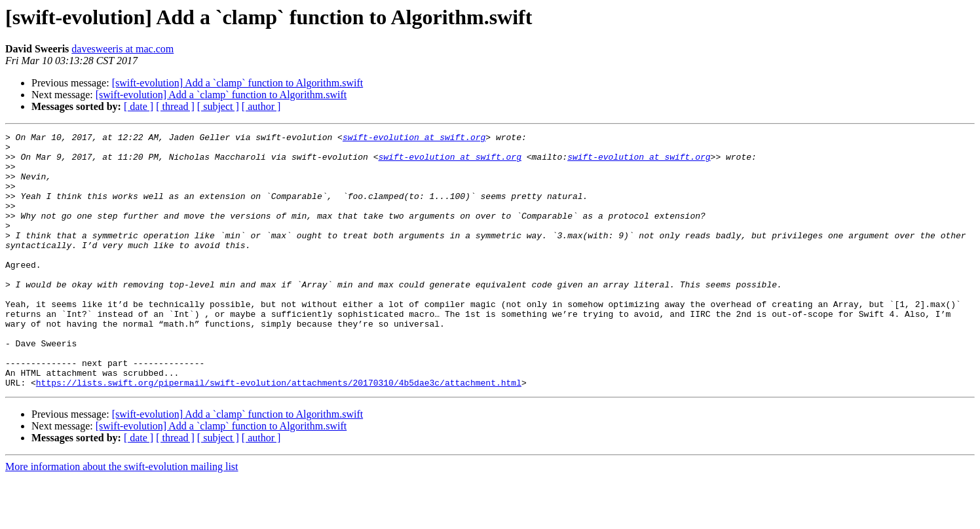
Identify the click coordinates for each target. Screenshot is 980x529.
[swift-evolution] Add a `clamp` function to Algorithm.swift (238, 83)
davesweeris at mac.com (122, 49)
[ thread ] (175, 106)
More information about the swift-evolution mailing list (122, 518)
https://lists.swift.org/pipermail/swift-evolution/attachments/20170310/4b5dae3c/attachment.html (279, 433)
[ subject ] (218, 106)
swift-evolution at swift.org (414, 139)
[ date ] (139, 106)
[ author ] (261, 106)
